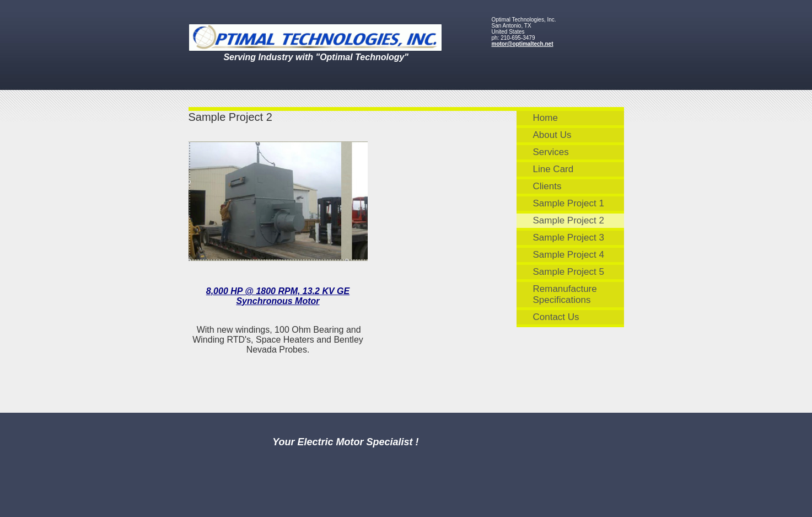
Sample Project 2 (569, 220)
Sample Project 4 (569, 255)
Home (545, 118)
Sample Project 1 (569, 203)
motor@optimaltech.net (523, 44)
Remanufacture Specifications (565, 294)
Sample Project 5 (569, 272)
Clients (547, 186)
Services (551, 152)
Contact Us (556, 317)
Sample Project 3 (569, 238)
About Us (552, 135)
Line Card (553, 169)
